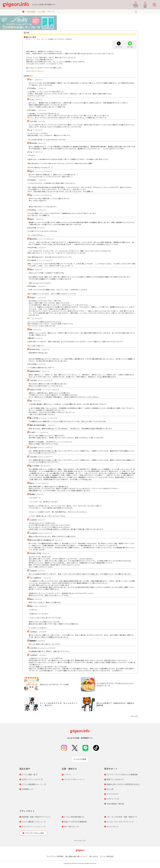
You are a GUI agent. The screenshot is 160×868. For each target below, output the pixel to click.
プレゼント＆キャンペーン (74, 779)
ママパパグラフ (112, 794)
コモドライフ (112, 799)
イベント (67, 774)
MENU (136, 12)
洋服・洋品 (44, 39)
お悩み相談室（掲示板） (116, 804)
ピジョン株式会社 (107, 856)
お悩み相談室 (31, 11)
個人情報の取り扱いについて (77, 856)
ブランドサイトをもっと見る (35, 833)
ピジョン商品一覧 (28, 774)
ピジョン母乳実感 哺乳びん (74, 817)
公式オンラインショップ (31, 779)
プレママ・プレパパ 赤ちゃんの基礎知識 (122, 774)
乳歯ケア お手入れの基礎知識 (75, 822)
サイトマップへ (80, 841)
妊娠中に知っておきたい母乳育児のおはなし (123, 784)
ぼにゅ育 (110, 789)
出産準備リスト (28, 789)
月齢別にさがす (136, 5)
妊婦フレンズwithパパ (115, 779)
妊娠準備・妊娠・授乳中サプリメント (36, 817)
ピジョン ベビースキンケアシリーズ (120, 822)
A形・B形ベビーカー (72, 827)
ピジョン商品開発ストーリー (33, 784)
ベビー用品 (41, 11)
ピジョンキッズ (112, 827)
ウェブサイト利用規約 (55, 856)
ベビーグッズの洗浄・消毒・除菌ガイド (122, 817)
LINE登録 (145, 5)
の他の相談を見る (39, 71)
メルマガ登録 (80, 759)
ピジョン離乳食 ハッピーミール (34, 822)
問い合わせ (94, 856)
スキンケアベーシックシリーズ (33, 827)
